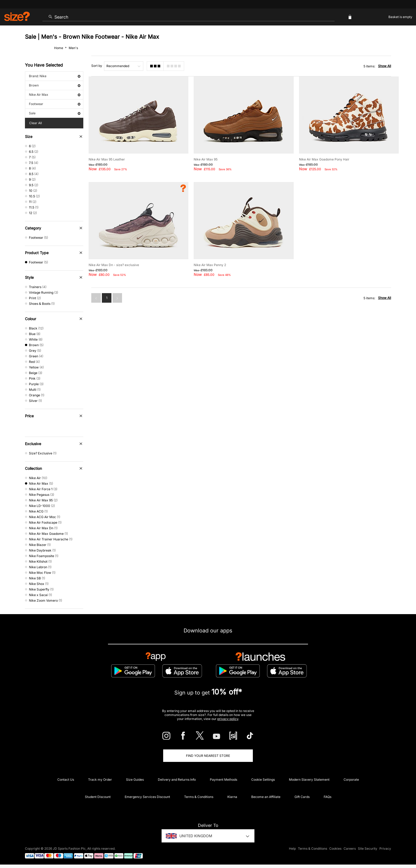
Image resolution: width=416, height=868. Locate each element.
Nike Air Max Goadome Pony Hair (324, 159)
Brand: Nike (55, 76)
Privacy (385, 849)
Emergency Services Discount (147, 797)
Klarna (232, 797)
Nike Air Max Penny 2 (210, 265)
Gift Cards (302, 797)
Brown (55, 85)
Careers (350, 849)
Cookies (335, 849)
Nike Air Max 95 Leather (107, 159)
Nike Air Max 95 (206, 159)
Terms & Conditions (199, 797)
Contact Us (66, 780)
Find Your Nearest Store (208, 756)
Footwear (55, 104)
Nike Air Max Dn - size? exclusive (114, 265)
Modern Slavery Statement (309, 780)
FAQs (328, 797)
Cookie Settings (263, 780)
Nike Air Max (55, 95)
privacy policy (228, 719)
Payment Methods (224, 780)
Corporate (351, 780)
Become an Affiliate (266, 797)
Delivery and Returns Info (177, 780)
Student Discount (98, 797)
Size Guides (135, 780)
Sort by (97, 66)
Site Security (368, 849)
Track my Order (100, 780)
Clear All (36, 123)
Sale (55, 113)
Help (292, 849)
